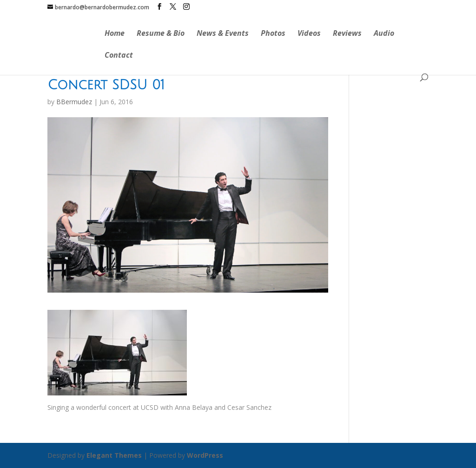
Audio (384, 34)
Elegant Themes (114, 455)
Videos (309, 34)
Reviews (347, 34)
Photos (273, 34)
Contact (119, 56)
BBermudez (74, 102)
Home (115, 34)
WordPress (205, 455)
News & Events (223, 34)
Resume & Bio (161, 34)
